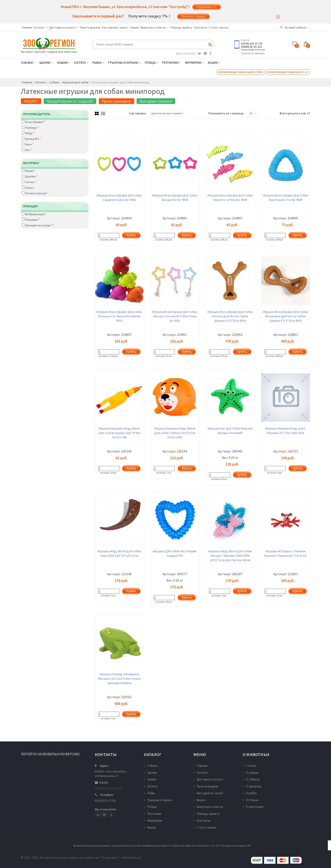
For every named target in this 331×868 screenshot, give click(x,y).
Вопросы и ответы (155, 27)
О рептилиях (253, 807)
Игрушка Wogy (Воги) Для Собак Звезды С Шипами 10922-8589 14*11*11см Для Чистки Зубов (230, 556)
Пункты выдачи (90, 27)
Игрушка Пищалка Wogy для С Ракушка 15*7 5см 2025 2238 (286, 431)
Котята (81, 63)
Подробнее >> (207, 7)
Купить (131, 235)
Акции (135, 27)
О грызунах (252, 786)
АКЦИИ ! (31, 101)
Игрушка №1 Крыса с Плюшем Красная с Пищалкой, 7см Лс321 (286, 553)
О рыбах (250, 793)
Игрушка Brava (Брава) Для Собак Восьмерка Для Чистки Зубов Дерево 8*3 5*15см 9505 (286, 316)
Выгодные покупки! (156, 101)
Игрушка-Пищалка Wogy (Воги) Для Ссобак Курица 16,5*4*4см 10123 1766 (119, 433)
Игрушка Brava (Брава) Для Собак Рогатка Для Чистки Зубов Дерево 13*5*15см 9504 (230, 316)
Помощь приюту (181, 27)
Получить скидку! (193, 16)
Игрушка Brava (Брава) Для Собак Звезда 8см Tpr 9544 (175, 198)
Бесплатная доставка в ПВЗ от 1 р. (288, 72)
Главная (27, 27)
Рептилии (172, 63)
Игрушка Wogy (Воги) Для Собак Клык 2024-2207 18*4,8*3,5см (119, 553)
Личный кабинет (293, 27)
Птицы (151, 63)
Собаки (28, 63)
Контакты (201, 27)
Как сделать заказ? (115, 27)
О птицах (251, 800)
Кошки (64, 63)
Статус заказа (219, 27)
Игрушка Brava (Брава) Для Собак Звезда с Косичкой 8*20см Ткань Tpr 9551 (175, 316)
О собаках (251, 779)
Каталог (41, 27)
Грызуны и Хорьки (124, 63)
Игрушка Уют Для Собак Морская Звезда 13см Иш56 (230, 431)
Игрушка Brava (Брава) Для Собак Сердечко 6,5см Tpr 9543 (119, 198)
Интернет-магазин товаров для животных (49, 52)
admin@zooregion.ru (108, 788)
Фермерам (194, 63)
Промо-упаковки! (117, 101)
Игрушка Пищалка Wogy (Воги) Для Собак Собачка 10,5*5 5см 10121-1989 (175, 433)
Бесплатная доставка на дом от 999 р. (241, 72)
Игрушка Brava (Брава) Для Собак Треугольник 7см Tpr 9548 (286, 198)
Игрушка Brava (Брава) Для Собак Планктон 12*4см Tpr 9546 (230, 198)
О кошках (251, 773)
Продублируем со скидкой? (70, 101)
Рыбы (98, 63)
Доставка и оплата (64, 27)
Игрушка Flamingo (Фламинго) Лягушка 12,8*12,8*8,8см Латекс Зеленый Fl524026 (119, 679)
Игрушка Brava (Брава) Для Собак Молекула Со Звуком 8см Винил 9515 (119, 316)
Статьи (249, 766)
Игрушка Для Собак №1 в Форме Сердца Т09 (175, 553)
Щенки (46, 63)
